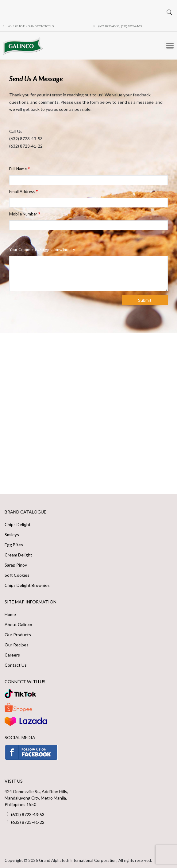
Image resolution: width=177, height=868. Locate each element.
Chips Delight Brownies (27, 585)
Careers (12, 655)
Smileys (12, 535)
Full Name (18, 169)
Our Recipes (17, 645)
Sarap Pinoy (16, 565)
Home (10, 614)
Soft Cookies (17, 575)
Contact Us (16, 665)
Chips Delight (18, 524)
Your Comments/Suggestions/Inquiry (42, 250)
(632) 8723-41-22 (131, 26)
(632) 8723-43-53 (109, 26)
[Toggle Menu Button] (170, 46)
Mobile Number (23, 214)
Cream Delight (18, 555)
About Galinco (18, 624)
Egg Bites (14, 545)
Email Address (22, 192)
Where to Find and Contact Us (31, 26)
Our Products (18, 635)
